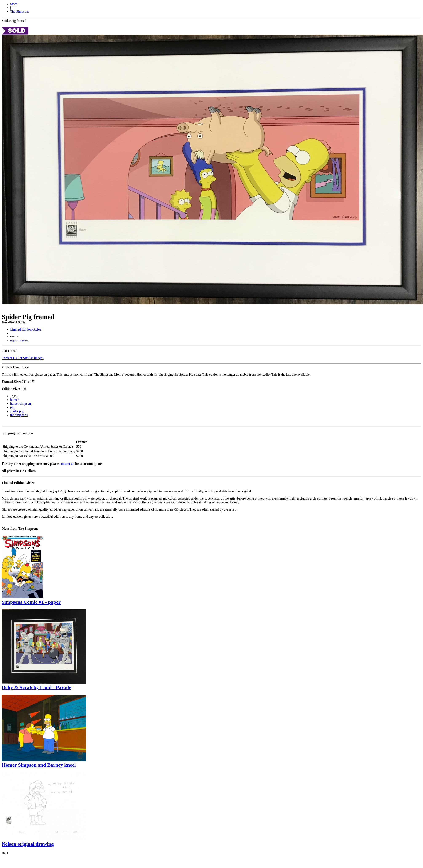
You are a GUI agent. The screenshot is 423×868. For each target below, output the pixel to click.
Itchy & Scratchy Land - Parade (36, 687)
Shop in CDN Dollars (19, 341)
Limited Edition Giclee (26, 329)
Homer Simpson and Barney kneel (39, 765)
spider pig (17, 411)
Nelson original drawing (28, 844)
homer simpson (20, 404)
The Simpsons (20, 11)
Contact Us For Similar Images (23, 358)
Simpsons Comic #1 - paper (31, 602)
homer (14, 400)
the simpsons (19, 415)
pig (12, 407)
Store (14, 4)
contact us (67, 464)
